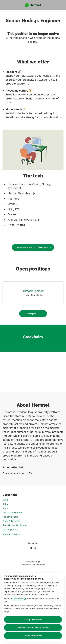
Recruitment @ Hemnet (15, 525)
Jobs (5, 504)
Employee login (33, 562)
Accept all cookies (33, 620)
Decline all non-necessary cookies (33, 628)
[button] (61, 5)
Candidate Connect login (33, 565)
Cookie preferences (33, 636)
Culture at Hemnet (12, 513)
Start (5, 500)
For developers (10, 517)
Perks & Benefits (11, 521)
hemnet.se (33, 543)
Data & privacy (10, 529)
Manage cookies (11, 534)
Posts (5, 508)
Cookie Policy (19, 599)
